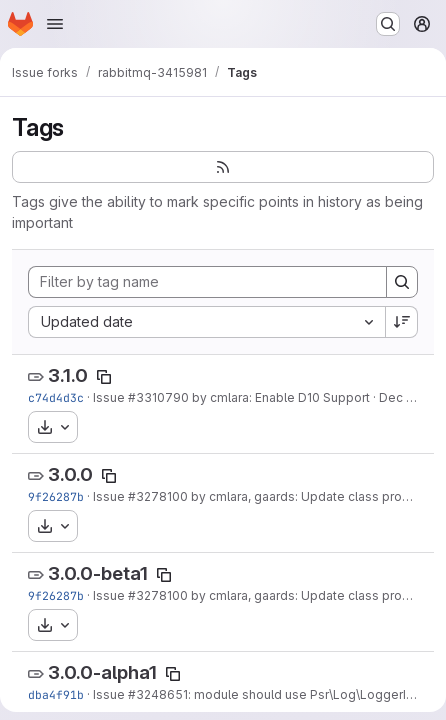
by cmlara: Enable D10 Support (279, 397)
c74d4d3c (56, 397)
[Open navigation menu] (55, 24)
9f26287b (56, 496)
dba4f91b (56, 694)
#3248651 (158, 694)
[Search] (402, 282)
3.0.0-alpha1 (102, 672)
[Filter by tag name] (207, 282)
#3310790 (158, 397)
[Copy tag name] (104, 377)
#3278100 (158, 496)
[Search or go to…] (388, 24)
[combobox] (206, 322)
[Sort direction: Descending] (402, 322)
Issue (110, 397)
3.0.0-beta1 (98, 573)
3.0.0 (70, 474)
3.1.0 (68, 375)
